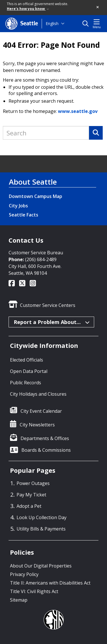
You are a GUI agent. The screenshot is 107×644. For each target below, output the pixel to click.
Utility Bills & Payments (41, 529)
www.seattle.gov (78, 111)
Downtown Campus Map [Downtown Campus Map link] (36, 196)
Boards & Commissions (46, 450)
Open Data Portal (29, 371)
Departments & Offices (45, 438)
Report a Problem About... (52, 322)
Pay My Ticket (31, 495)
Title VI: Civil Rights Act (34, 591)
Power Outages (33, 483)
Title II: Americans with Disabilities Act (50, 583)
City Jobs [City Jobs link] (18, 206)
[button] (98, 7)
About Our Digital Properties (41, 566)
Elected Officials (27, 360)
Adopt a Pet (29, 506)
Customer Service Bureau (36, 253)
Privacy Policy (24, 574)
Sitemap (19, 600)
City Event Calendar (41, 411)
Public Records (26, 383)
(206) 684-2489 (41, 259)
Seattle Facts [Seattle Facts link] (24, 215)
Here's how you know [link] (28, 9)
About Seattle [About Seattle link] (33, 182)
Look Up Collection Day (42, 517)
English (52, 23)
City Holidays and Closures (38, 394)
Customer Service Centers (48, 305)
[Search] (96, 133)
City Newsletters (37, 425)
